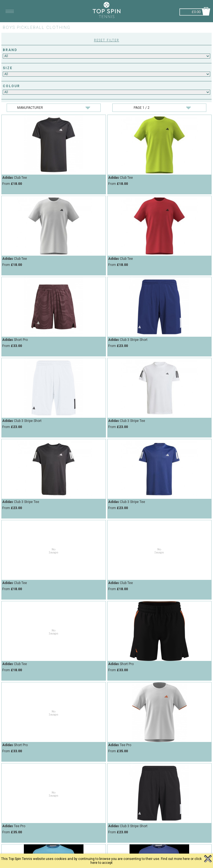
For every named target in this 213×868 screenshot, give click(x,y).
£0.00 (196, 11)
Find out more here (175, 859)
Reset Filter (107, 40)
